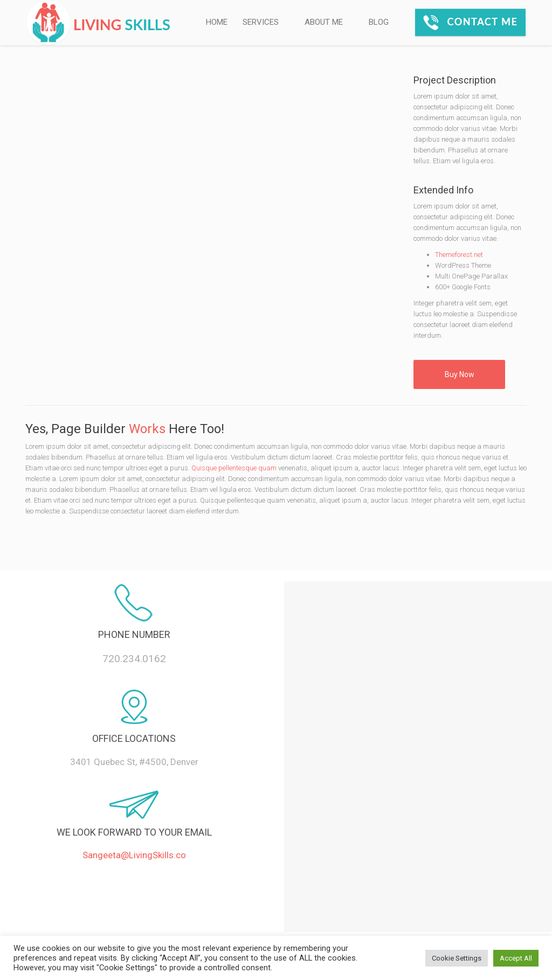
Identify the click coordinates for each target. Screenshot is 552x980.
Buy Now (460, 374)
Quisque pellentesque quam (234, 468)
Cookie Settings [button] (457, 958)
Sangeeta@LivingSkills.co (134, 855)
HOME (217, 22)
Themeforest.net (459, 255)
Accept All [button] (516, 958)
